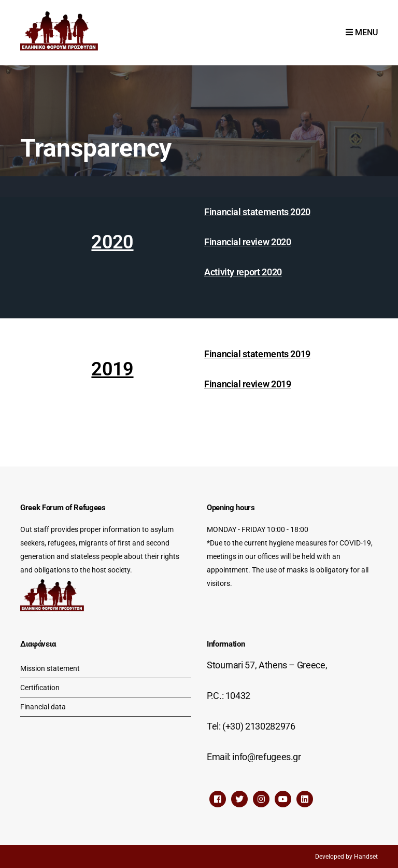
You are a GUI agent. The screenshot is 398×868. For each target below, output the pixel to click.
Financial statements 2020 (257, 212)
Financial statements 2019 (257, 354)
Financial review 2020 (247, 242)
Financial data (43, 707)
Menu (362, 32)
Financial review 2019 (247, 384)
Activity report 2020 (243, 272)
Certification (40, 688)
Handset (366, 857)
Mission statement (50, 668)
